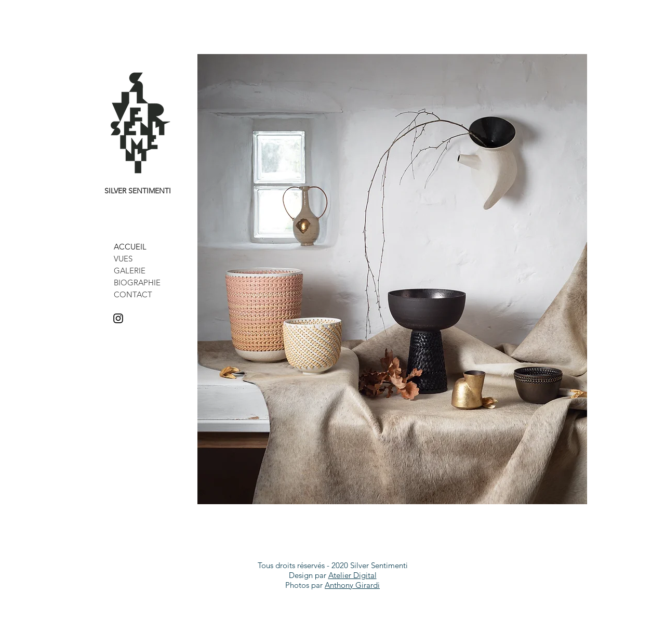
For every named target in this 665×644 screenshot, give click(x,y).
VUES (123, 259)
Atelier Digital (353, 575)
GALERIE (130, 271)
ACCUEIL (130, 247)
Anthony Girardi (352, 585)
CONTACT (133, 294)
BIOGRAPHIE (137, 282)
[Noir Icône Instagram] (118, 318)
